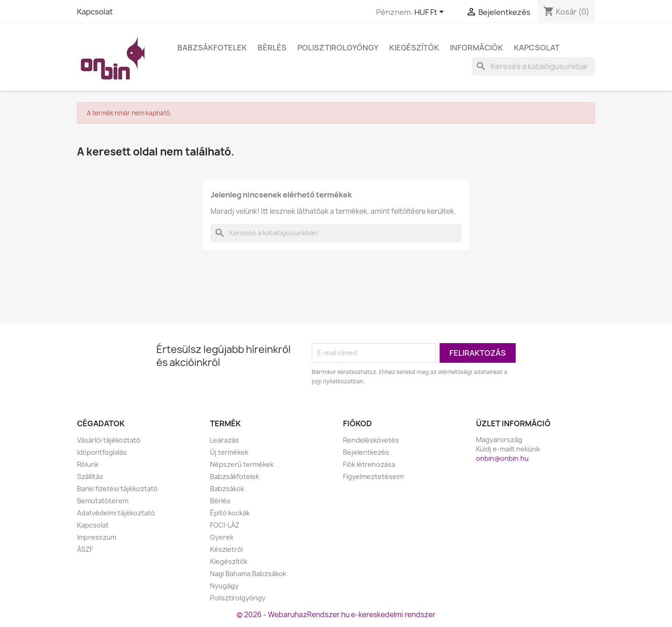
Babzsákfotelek (212, 48)
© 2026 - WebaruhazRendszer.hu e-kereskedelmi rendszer (336, 615)
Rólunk (88, 464)
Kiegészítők (414, 48)
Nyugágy (224, 586)
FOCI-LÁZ (225, 525)
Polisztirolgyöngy (338, 48)
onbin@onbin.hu (502, 458)
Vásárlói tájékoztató (109, 440)
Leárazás (224, 440)
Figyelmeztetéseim (373, 476)
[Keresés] (533, 66)
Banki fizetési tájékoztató (117, 489)
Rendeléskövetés (371, 440)
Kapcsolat (95, 12)
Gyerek (222, 537)
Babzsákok (227, 489)
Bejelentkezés (366, 452)
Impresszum (97, 537)
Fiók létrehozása (369, 464)
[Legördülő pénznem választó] (431, 13)
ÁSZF (85, 549)
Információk (476, 48)
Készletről (226, 549)
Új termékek (229, 452)
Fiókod (357, 423)
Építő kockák (230, 513)
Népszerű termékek (242, 464)
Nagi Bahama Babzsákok (248, 574)
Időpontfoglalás (102, 452)
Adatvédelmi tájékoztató (116, 513)
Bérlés (272, 48)
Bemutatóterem (103, 501)
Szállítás (90, 476)
